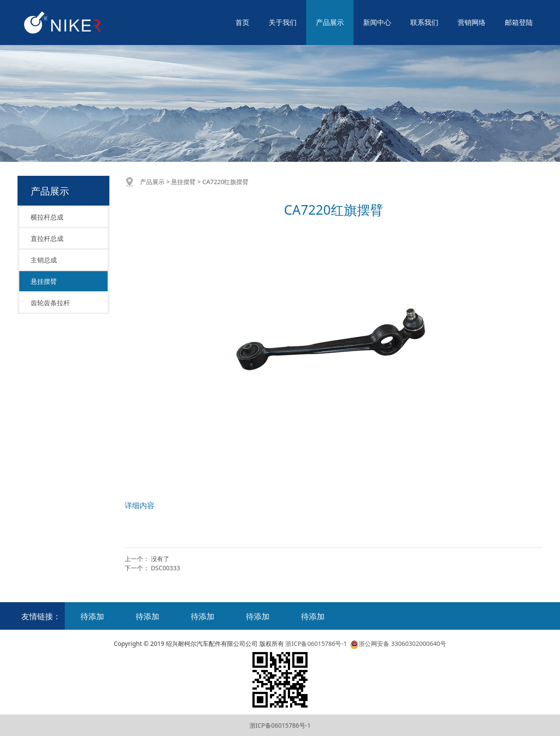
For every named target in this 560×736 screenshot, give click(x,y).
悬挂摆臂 (44, 281)
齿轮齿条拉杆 (50, 303)
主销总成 (44, 260)
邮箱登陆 (519, 22)
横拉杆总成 (47, 217)
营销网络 (472, 22)
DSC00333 (166, 568)
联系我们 (424, 22)
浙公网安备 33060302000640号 (397, 644)
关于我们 (283, 22)
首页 (242, 22)
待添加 (92, 616)
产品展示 (330, 22)
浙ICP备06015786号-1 (316, 644)
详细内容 (140, 505)
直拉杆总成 (47, 238)
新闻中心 (377, 22)
